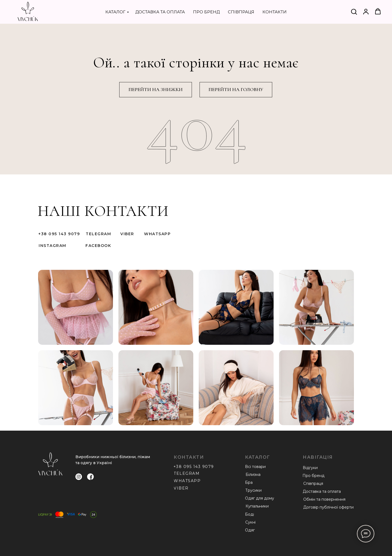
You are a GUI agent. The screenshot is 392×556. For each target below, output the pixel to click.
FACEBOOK (98, 246)
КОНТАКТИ (275, 12)
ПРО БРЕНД (206, 12)
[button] (354, 11)
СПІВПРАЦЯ (241, 12)
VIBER (127, 234)
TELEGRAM (98, 234)
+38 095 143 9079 (59, 234)
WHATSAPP (157, 234)
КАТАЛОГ (115, 12)
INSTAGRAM (53, 246)
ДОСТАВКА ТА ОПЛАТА (160, 12)
